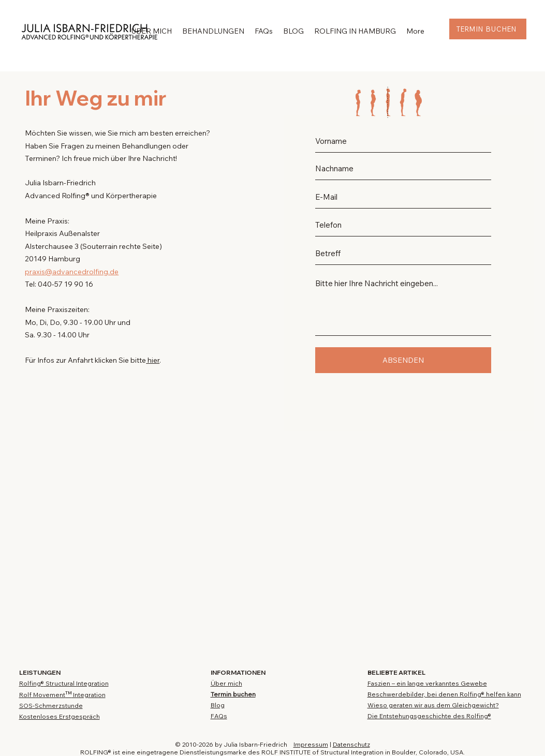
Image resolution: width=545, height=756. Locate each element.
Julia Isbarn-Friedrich (60, 183)
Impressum (311, 744)
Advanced (43, 196)
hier (153, 360)
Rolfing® (76, 196)
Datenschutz (351, 744)
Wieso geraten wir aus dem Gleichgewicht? (433, 705)
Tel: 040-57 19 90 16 (59, 284)
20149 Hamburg (53, 259)
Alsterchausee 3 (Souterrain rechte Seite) (93, 246)
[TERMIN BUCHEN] (488, 29)
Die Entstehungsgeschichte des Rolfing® (429, 716)
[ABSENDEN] (403, 360)
